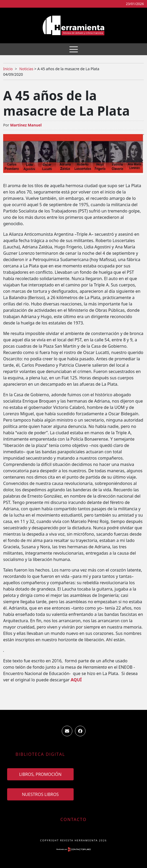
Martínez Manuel (26, 125)
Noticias (26, 69)
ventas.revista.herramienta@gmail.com (67, 731)
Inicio (8, 69)
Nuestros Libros (40, 794)
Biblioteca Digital (40, 754)
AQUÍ (76, 680)
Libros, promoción (40, 774)
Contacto (73, 819)
